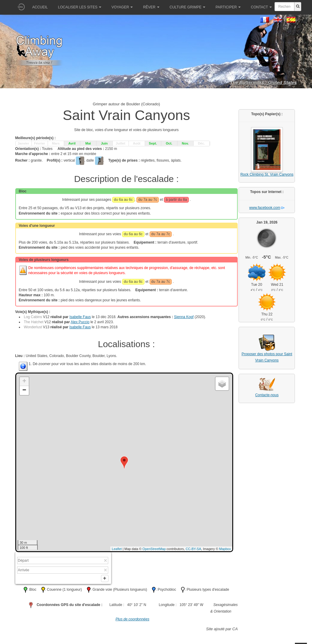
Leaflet (117, 549)
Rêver (151, 7)
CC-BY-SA (193, 549)
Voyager (122, 7)
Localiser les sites (80, 7)
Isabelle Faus (80, 317)
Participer (228, 7)
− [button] (24, 391)
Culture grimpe (187, 7)
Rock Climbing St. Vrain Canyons (267, 174)
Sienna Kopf (184, 317)
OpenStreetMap (154, 549)
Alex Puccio (80, 322)
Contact (261, 7)
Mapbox (225, 549)
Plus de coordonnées (132, 620)
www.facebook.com (265, 208)
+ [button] (24, 382)
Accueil (40, 7)
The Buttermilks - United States (264, 82)
